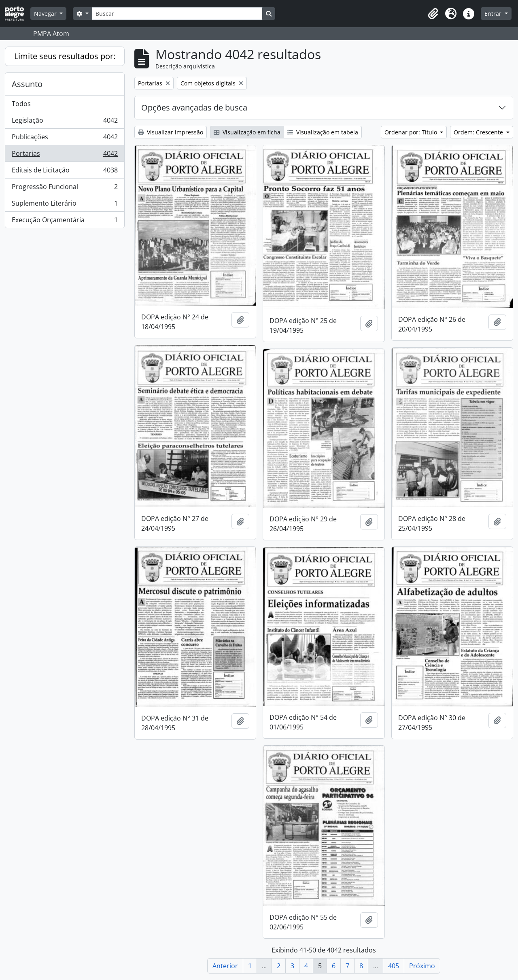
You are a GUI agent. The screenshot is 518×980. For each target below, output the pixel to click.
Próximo (422, 966)
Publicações (65, 139)
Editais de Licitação (65, 172)
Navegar (46, 14)
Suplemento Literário (65, 205)
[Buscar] (177, 14)
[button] (433, 14)
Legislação (65, 122)
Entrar (494, 14)
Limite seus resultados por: (65, 56)
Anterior (225, 966)
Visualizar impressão (171, 132)
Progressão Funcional (65, 188)
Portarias (65, 155)
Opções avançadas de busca (194, 107)
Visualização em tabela (323, 132)
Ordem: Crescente (479, 132)
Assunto (27, 84)
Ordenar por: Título (412, 132)
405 (394, 966)
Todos (21, 104)
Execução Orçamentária (65, 221)
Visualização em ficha (247, 132)
